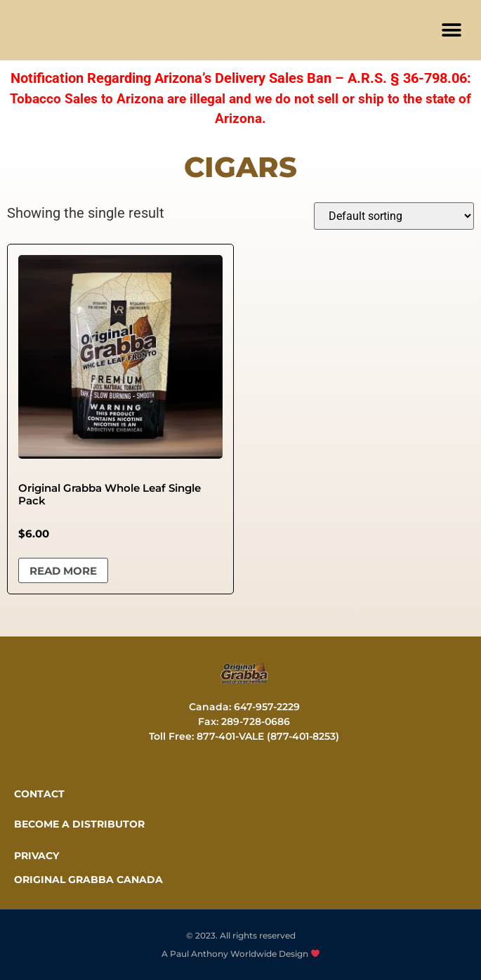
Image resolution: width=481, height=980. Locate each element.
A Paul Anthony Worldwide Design (240, 954)
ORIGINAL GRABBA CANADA (88, 880)
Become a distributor (79, 824)
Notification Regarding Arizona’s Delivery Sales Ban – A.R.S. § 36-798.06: (241, 78)
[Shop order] (394, 216)
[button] (451, 30)
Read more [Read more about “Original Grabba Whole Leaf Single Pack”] (63, 571)
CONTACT (39, 794)
